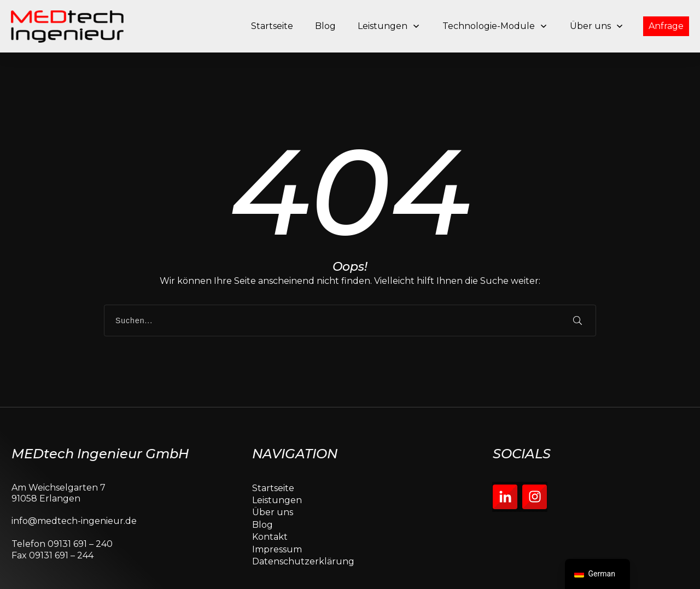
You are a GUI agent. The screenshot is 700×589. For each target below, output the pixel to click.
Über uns (273, 478)
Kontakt (270, 503)
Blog (262, 490)
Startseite (273, 454)
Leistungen (277, 466)
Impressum (277, 515)
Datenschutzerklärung (303, 527)
